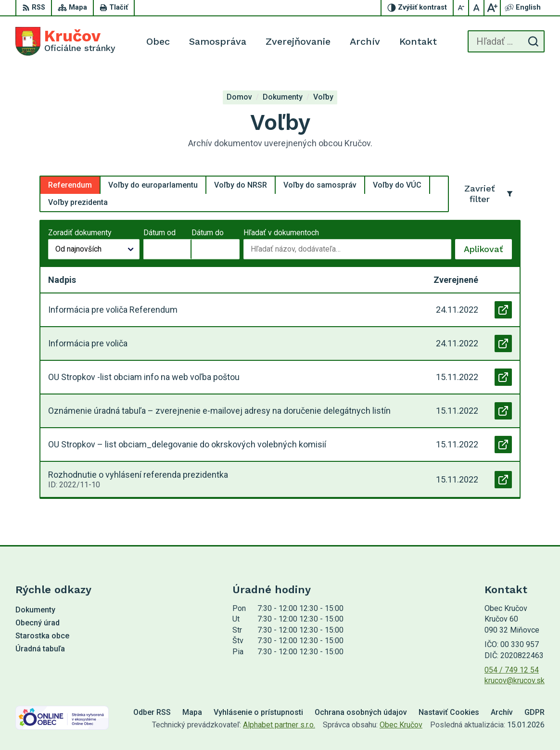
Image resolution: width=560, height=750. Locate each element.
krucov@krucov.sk (515, 680)
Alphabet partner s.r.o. (279, 725)
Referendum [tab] (70, 185)
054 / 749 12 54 (512, 670)
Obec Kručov (401, 725)
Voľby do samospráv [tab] (320, 185)
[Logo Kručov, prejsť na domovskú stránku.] (65, 41)
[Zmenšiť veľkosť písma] (461, 8)
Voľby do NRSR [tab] (241, 185)
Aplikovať (488, 252)
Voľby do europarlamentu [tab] (153, 185)
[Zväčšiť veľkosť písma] (492, 8)
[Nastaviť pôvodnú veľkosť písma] (477, 8)
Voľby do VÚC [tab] (397, 185)
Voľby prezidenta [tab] (78, 202)
